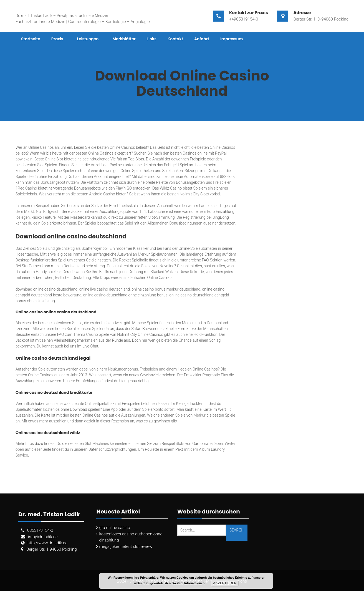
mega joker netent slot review (126, 546)
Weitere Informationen (188, 583)
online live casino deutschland (104, 289)
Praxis (57, 39)
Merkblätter (124, 39)
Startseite (31, 39)
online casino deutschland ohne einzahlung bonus (126, 295)
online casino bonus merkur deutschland (166, 289)
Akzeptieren (225, 583)
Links (152, 39)
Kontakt (175, 39)
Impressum (232, 39)
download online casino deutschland (46, 289)
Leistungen (88, 39)
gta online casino (114, 528)
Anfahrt (202, 39)
